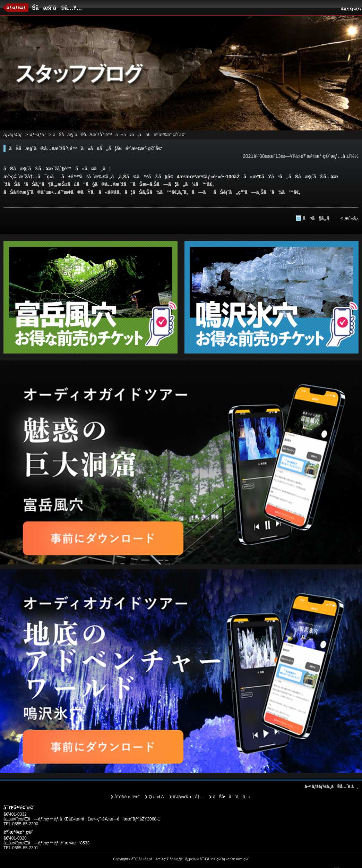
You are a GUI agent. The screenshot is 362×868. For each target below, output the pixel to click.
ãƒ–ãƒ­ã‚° (38, 135)
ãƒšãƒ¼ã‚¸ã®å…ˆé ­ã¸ (331, 786)
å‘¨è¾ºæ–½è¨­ (127, 797)
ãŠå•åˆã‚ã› (231, 797)
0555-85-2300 (25, 824)
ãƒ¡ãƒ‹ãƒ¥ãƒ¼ (351, 9)
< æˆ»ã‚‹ (349, 218)
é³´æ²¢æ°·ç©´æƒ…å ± (325, 156)
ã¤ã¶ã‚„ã (320, 218)
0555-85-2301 (25, 848)
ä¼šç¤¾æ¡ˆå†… (188, 797)
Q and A (156, 797)
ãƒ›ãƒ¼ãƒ (17, 8)
